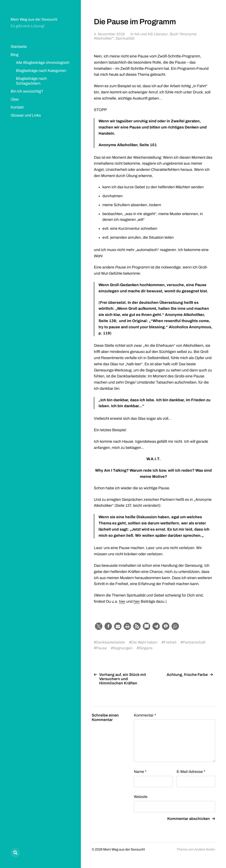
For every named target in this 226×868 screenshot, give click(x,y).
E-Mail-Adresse (191, 771)
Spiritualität (125, 38)
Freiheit (170, 642)
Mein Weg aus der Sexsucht (34, 19)
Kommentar (145, 715)
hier (122, 601)
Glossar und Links (26, 115)
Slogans (146, 648)
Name (140, 771)
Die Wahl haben (144, 642)
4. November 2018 (109, 34)
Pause (101, 648)
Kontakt (17, 107)
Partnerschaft (194, 642)
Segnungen (123, 648)
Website (141, 797)
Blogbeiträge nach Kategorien (41, 71)
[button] (99, 626)
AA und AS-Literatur (151, 34)
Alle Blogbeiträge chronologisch (43, 63)
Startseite (19, 47)
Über (15, 99)
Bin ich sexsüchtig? (27, 91)
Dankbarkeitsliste (110, 642)
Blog (15, 55)
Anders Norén (205, 849)
